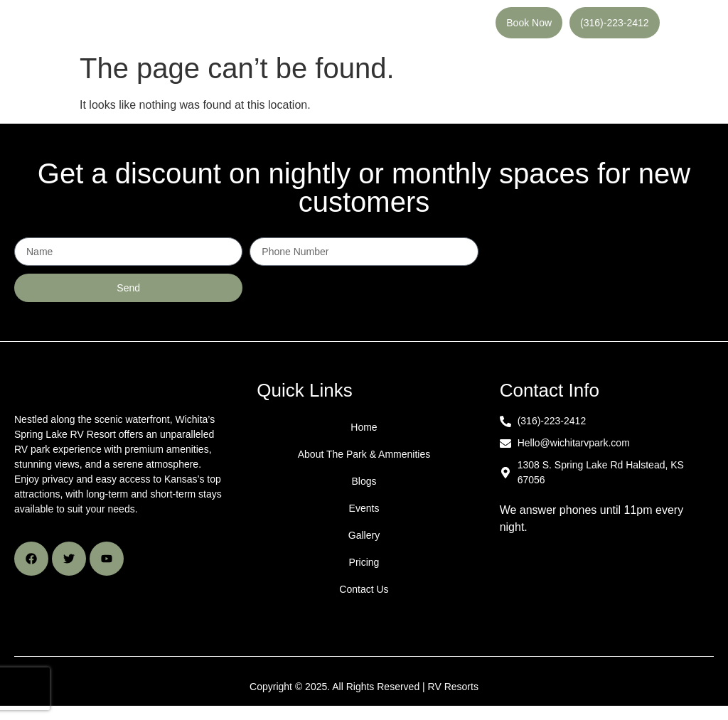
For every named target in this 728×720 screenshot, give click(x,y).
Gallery (364, 539)
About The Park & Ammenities (364, 458)
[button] (327, 25)
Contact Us (364, 593)
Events (364, 512)
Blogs (364, 485)
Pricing (364, 566)
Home (364, 431)
